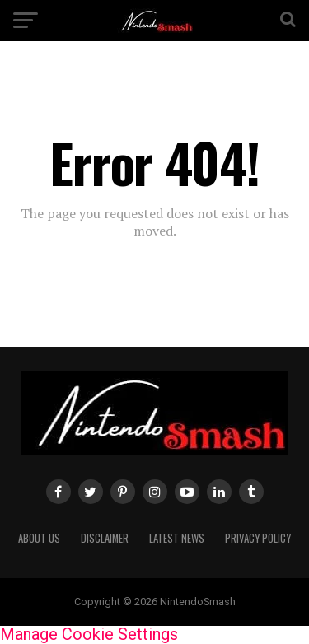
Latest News (177, 538)
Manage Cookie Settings (89, 634)
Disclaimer (105, 538)
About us (39, 538)
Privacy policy (258, 538)
